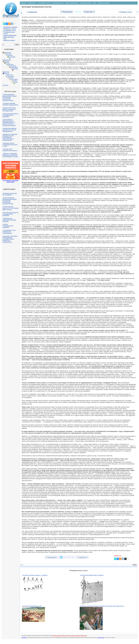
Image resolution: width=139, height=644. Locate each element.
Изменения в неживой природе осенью (9, 220)
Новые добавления (10, 35)
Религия (7, 73)
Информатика (7, 60)
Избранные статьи (10, 29)
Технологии (11, 76)
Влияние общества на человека (10, 194)
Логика (8, 63)
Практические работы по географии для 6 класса (10, 208)
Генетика (10, 55)
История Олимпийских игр (32, 606)
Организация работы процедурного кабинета (10, 115)
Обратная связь (9, 37)
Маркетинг (10, 64)
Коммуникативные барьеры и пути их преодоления (9, 130)
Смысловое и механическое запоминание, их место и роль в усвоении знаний (9, 123)
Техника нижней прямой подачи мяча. (11, 104)
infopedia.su (24, 638)
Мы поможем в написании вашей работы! (78, 636)
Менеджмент (14, 67)
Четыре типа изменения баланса (10, 150)
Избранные (32, 3)
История (7, 61)
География (12, 57)
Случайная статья (9, 30)
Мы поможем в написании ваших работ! (11, 181)
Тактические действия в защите (92, 575)
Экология (5, 85)
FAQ (5, 39)
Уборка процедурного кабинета (8, 226)
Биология (9, 54)
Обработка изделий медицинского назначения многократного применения (10, 137)
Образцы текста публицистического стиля (10, 145)
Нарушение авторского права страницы (60, 636)
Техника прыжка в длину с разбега (35, 575)
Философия (14, 79)
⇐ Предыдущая (67, 12)
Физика (11, 78)
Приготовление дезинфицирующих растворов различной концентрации (10, 98)
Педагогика (6, 72)
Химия (15, 82)
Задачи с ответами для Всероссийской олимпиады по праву (10, 155)
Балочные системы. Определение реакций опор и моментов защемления (10, 239)
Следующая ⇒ (89, 12)
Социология (9, 75)
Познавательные (58, 3)
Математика (12, 66)
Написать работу (9, 40)
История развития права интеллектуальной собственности (102, 606)
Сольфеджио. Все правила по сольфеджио (9, 232)
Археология (8, 53)
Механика (15, 69)
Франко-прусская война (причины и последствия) (9, 109)
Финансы (15, 81)
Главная (24, 3)
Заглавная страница (10, 27)
